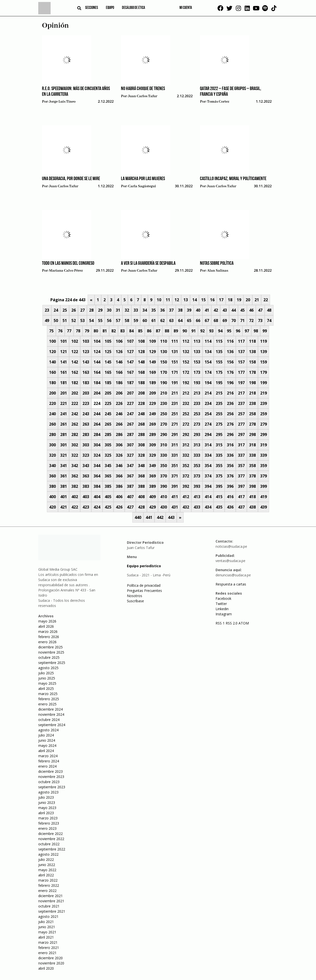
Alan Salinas (218, 271)
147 (130, 362)
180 (52, 383)
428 (141, 507)
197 (241, 383)
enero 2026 (47, 642)
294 (208, 434)
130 (164, 352)
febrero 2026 (49, 637)
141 (64, 362)
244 (97, 414)
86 (149, 331)
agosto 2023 (48, 792)
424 (97, 507)
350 (164, 466)
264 (97, 424)
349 (152, 466)
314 (208, 445)
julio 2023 (46, 797)
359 (264, 466)
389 (152, 486)
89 (176, 331)
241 (64, 414)
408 (141, 497)
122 (75, 352)
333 (197, 455)
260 (52, 424)
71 (242, 320)
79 (87, 331)
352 (186, 466)
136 (230, 352)
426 (119, 507)
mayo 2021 (47, 932)
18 (230, 300)
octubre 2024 (49, 720)
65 (189, 320)
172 (186, 372)
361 (64, 476)
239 (264, 403)
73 (260, 320)
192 (186, 383)
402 (75, 497)
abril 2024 (46, 751)
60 (145, 320)
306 (119, 445)
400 (52, 497)
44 (234, 310)
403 (86, 497)
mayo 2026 (47, 621)
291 (175, 434)
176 (230, 372)
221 (64, 403)
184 (97, 383)
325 (108, 455)
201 (64, 393)
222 (75, 403)
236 (230, 403)
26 (74, 310)
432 (186, 507)
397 (241, 486)
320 (52, 455)
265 (108, 424)
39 (189, 310)
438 (252, 507)
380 (52, 486)
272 (186, 424)
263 (86, 424)
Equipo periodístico (144, 566)
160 (52, 372)
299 (264, 434)
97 (247, 331)
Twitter (221, 604)
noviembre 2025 (51, 652)
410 (164, 497)
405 (108, 497)
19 (239, 300)
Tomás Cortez (218, 102)
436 (230, 507)
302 (75, 445)
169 (152, 372)
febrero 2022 (49, 885)
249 (152, 414)
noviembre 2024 (51, 714)
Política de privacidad (144, 585)
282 (75, 434)
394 (208, 486)
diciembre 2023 (50, 771)
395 (219, 486)
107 (130, 341)
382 (75, 486)
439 (264, 507)
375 (219, 476)
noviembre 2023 (51, 777)
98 (256, 331)
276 (230, 424)
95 (229, 331)
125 (108, 352)
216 (230, 393)
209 (152, 393)
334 (208, 455)
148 (141, 362)
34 (145, 310)
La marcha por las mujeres (143, 179)
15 (203, 300)
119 (264, 341)
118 (252, 341)
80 (96, 331)
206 (119, 393)
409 (152, 497)
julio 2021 (46, 922)
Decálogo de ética (134, 8)
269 (152, 424)
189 (152, 383)
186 (119, 383)
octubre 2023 (49, 782)
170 (164, 372)
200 (52, 393)
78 (78, 331)
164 (97, 372)
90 (185, 331)
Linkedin (222, 609)
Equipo (110, 8)
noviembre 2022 (51, 839)
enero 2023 (47, 828)
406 (119, 497)
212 (186, 393)
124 (97, 352)
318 (252, 445)
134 (208, 352)
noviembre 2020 (51, 963)
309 (152, 445)
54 (91, 320)
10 (159, 300)
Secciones (92, 8)
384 (97, 486)
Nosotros (135, 596)
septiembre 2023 (52, 787)
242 (75, 414)
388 (141, 486)
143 (86, 362)
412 (186, 497)
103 (86, 341)
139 (264, 352)
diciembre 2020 (50, 958)
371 (175, 476)
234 (208, 403)
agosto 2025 (48, 668)
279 (264, 424)
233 (197, 403)
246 (119, 414)
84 (131, 331)
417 (241, 497)
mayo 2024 (47, 745)
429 (152, 507)
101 (64, 341)
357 (241, 466)
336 (230, 455)
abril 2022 (46, 875)
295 (219, 434)
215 (219, 393)
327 (130, 455)
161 (64, 372)
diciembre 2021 (50, 896)
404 (97, 497)
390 (164, 486)
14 (195, 300)
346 (119, 466)
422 (75, 507)
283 (86, 434)
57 (118, 320)
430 (164, 507)
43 (225, 310)
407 (130, 497)
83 (122, 331)
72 (251, 320)
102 (75, 341)
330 (164, 455)
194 (208, 383)
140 (52, 362)
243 (86, 414)
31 (118, 310)
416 (230, 497)
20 (248, 300)
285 (108, 434)
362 (75, 476)
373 (197, 476)
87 (158, 331)
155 (219, 362)
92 (202, 331)
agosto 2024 (48, 730)
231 (175, 403)
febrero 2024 (49, 761)
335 (219, 455)
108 (141, 341)
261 (64, 424)
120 (52, 352)
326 (119, 455)
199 (264, 383)
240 (52, 414)
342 (75, 466)
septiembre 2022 (52, 849)
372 (186, 476)
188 (141, 383)
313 (197, 445)
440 (138, 517)
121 (64, 352)
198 (252, 383)
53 (82, 320)
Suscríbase (135, 601)
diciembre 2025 (50, 647)
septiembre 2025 (52, 663)
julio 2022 (46, 859)
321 (64, 455)
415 (219, 497)
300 (52, 445)
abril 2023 (46, 813)
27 (82, 310)
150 (164, 362)
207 (130, 393)
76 (60, 331)
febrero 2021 (49, 948)
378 (252, 476)
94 (220, 331)
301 (64, 445)
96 (238, 331)
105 (108, 341)
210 (164, 393)
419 (264, 497)
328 (141, 455)
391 (175, 486)
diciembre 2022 (50, 834)
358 (252, 466)
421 (64, 507)
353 (197, 466)
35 (154, 310)
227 (130, 403)
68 (216, 320)
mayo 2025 (47, 683)
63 (171, 320)
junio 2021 (47, 927)
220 (52, 403)
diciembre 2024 (50, 709)
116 (230, 341)
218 (252, 393)
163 (86, 372)
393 (197, 486)
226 (119, 403)
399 (264, 486)
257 (241, 414)
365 (108, 476)
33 (136, 310)
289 (152, 434)
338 (252, 455)
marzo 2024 (48, 756)
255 (219, 414)
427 (130, 507)
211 (175, 393)
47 (260, 310)
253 (197, 414)
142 (75, 362)
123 (86, 352)
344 (97, 466)
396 (230, 486)
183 (86, 383)
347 (130, 466)
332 (186, 455)
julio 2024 (46, 735)
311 (175, 445)
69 (225, 320)
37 (171, 310)
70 (234, 320)
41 (207, 310)
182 (75, 383)
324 (97, 455)
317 (241, 445)
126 (119, 352)
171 (175, 372)
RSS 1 (221, 623)
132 (186, 352)
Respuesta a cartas (231, 584)
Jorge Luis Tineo (62, 102)
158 (252, 362)
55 (100, 320)
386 (119, 486)
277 (241, 424)
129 (152, 352)
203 (86, 393)
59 (136, 320)
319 (264, 445)
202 (75, 393)
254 (208, 414)
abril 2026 (46, 626)
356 (230, 466)
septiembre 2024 (52, 725)
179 (264, 372)
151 (175, 362)
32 (127, 310)
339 (264, 455)
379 (264, 476)
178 (252, 372)
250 (164, 414)
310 (164, 445)
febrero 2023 (49, 823)
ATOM (244, 623)
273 (197, 424)
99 (265, 331)
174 (208, 372)
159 (264, 362)
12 (177, 300)
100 (52, 341)
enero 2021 (47, 953)
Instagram (224, 614)
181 (64, 383)
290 (164, 434)
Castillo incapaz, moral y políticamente (233, 179)
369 (152, 476)
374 (208, 476)
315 (219, 445)
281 (64, 434)
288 (141, 434)
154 (208, 362)
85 (140, 331)
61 (154, 320)
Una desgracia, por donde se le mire (71, 179)
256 (230, 414)
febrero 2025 (49, 699)
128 (141, 352)
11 (168, 300)
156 (230, 362)
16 (212, 300)
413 (197, 497)
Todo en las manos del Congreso (68, 264)
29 (100, 310)
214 (208, 393)
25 (65, 310)
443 (171, 517)
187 (130, 383)
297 (241, 434)
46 (251, 310)
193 (197, 383)
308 (141, 445)
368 (141, 476)
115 (219, 341)
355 (219, 466)
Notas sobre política (217, 264)
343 (86, 466)
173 (197, 372)
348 (141, 466)
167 (130, 372)
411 (175, 497)
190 (164, 383)
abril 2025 (46, 688)
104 (97, 341)
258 (252, 414)
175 (219, 372)
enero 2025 (47, 704)
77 (69, 331)
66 (198, 320)
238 (252, 403)
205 (108, 393)
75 (51, 331)
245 (108, 414)
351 (175, 466)
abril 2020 (46, 968)
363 (86, 476)
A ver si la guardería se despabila (148, 264)
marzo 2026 (48, 631)
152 (186, 362)
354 (208, 466)
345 (108, 466)
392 (186, 486)
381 (64, 486)
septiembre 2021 (52, 911)
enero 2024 (47, 766)
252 (186, 414)
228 (141, 403)
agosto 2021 (48, 916)
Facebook (223, 598)
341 (64, 466)
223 (86, 403)
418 (252, 497)
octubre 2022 (49, 844)
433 (197, 507)
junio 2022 (47, 865)
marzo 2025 (48, 694)
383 (86, 486)
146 (119, 362)
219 (264, 393)
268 (141, 424)
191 (175, 383)
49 (47, 320)
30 (109, 310)
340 (52, 466)
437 (241, 507)
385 (108, 486)
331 (175, 455)
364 (97, 476)
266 (119, 424)
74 (269, 320)
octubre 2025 (49, 657)
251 (175, 414)
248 (141, 414)
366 (119, 476)
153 (197, 362)
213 (197, 393)
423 (86, 507)
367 (130, 476)
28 (91, 310)
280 (52, 434)
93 (211, 331)
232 (186, 403)
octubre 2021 (49, 906)
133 (197, 352)
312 (186, 445)
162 (75, 372)
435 (219, 507)
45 (242, 310)
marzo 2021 (48, 942)
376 (230, 476)
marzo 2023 (48, 818)
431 (175, 507)
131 (175, 352)
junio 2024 (47, 740)
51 (65, 320)
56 (109, 320)
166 (119, 372)
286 (119, 434)
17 (221, 300)
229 (152, 403)
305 (108, 445)
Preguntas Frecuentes (144, 591)
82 (114, 331)
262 (75, 424)
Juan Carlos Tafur (143, 96)
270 (164, 424)
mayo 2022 (47, 870)
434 (208, 507)
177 (241, 372)
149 (152, 362)
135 (219, 352)
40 (198, 310)
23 (47, 310)
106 (119, 341)
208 (141, 393)
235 (219, 403)
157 (241, 362)
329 (152, 455)
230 (164, 403)
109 (152, 341)
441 (149, 517)
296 (230, 434)
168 (141, 372)
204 (97, 393)
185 (108, 383)
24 (56, 310)
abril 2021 (46, 937)
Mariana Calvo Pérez (66, 271)
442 (160, 517)
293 (197, 434)
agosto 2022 (48, 854)
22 (266, 300)
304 (97, 445)
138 (252, 352)
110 (164, 341)
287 (130, 434)
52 (74, 320)
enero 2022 (47, 891)
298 (252, 434)
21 (257, 300)
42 (216, 310)
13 (186, 300)
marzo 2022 (48, 880)
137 (241, 352)
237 (241, 403)
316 (230, 445)
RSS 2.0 (232, 623)
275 (219, 424)
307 (130, 445)
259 (264, 414)
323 (86, 455)
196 (230, 383)
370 (164, 476)
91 (194, 331)
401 (64, 497)
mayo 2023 (47, 808)
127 (130, 352)
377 (241, 476)
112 (186, 341)
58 (127, 320)
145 (108, 362)
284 (97, 434)
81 (105, 331)
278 (252, 424)
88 (167, 331)
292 (186, 434)
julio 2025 (46, 673)
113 (197, 341)
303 (86, 445)
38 (180, 310)
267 (130, 424)
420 (52, 507)
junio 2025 (47, 678)
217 (241, 393)
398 (252, 486)
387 (130, 486)
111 (175, 341)
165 (108, 372)
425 (108, 507)
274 (208, 424)
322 (75, 455)
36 (162, 310)
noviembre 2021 (51, 901)
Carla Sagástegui (142, 186)
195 (219, 383)
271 (175, 424)
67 (207, 320)
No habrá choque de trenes (143, 89)
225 (108, 403)
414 (208, 497)
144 (97, 362)
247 (130, 414)
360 (52, 476)
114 (208, 341)
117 (241, 341)
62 (162, 320)
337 (241, 455)
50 (56, 320)
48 (269, 310)
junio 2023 (47, 802)
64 (180, 320)
